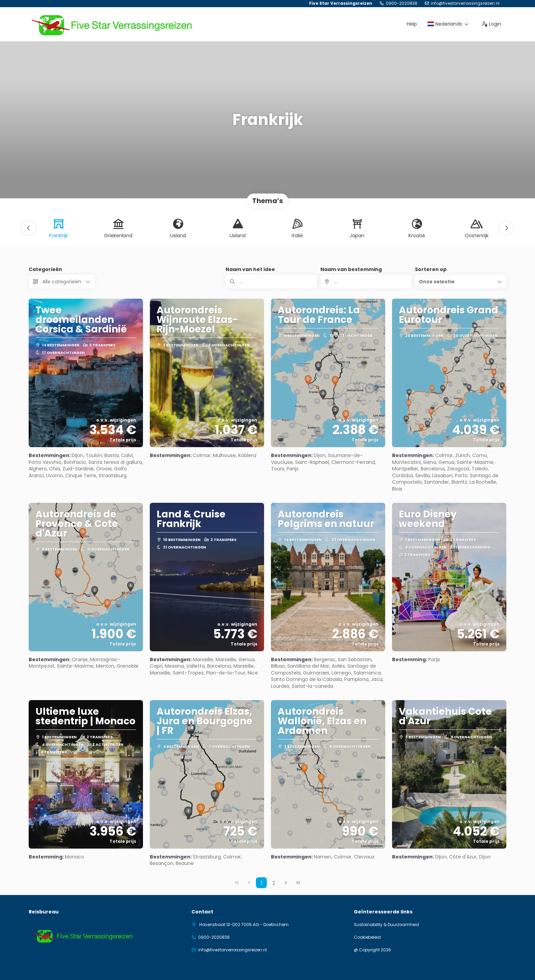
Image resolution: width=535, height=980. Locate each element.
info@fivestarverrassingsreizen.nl (465, 3)
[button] (29, 228)
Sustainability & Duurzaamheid (386, 925)
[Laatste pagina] (298, 883)
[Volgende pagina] (286, 883)
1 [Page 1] (261, 883)
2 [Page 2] (274, 883)
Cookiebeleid (367, 937)
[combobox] (366, 282)
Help (412, 24)
